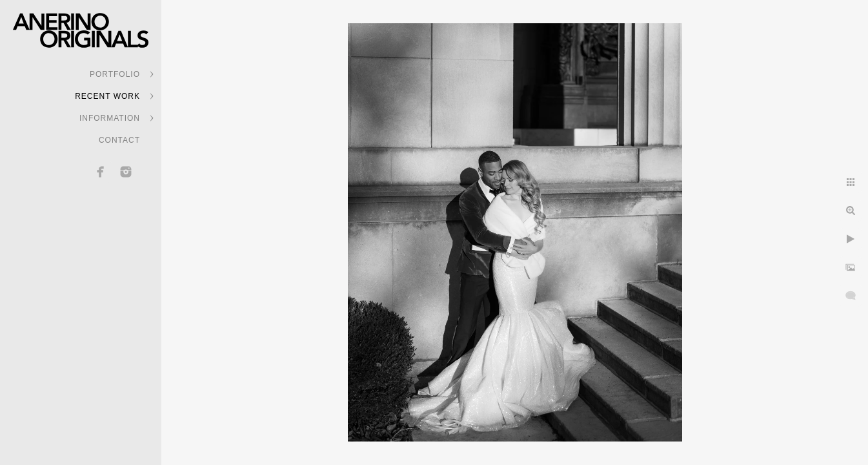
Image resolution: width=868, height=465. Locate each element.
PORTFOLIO (115, 74)
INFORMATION (110, 118)
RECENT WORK (107, 96)
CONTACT (119, 140)
